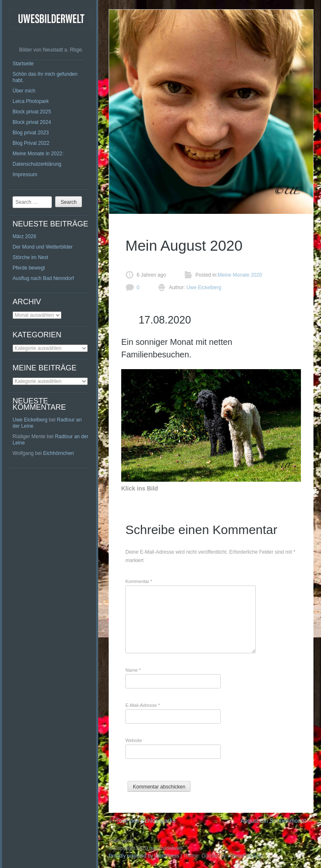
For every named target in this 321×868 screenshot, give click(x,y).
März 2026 (24, 236)
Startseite (23, 64)
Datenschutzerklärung (37, 164)
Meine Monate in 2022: (38, 154)
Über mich (24, 91)
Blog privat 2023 (31, 133)
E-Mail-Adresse (143, 705)
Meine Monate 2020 (240, 275)
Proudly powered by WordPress (144, 856)
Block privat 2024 (32, 122)
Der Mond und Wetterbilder (43, 247)
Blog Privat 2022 (31, 143)
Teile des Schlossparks (142, 821)
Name (133, 670)
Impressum (25, 175)
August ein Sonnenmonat (277, 821)
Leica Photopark (31, 101)
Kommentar (139, 581)
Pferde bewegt (29, 268)
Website (134, 740)
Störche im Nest (30, 257)
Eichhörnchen (58, 453)
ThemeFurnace (244, 856)
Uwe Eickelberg (30, 420)
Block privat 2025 (32, 112)
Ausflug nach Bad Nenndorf (43, 278)
